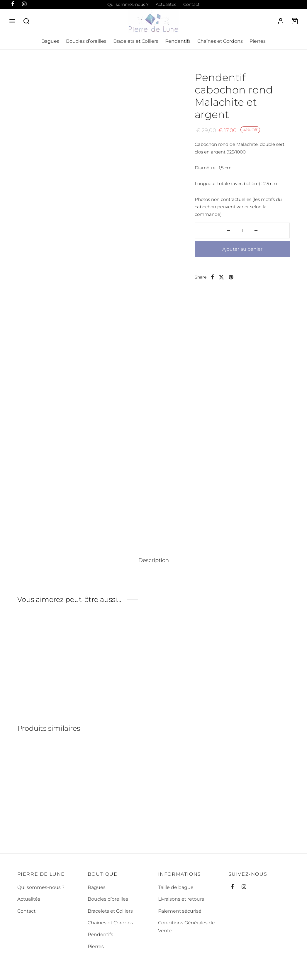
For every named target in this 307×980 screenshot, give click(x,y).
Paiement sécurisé (180, 911)
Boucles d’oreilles (86, 41)
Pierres (258, 41)
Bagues (50, 41)
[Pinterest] (231, 277)
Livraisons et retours (181, 899)
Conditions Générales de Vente (186, 927)
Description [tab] (154, 560)
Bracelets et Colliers (136, 41)
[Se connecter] (281, 21)
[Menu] (12, 21)
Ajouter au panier (242, 249)
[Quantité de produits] (242, 231)
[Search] (26, 21)
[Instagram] (244, 887)
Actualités (166, 4)
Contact (191, 4)
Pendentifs (178, 41)
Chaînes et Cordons (220, 41)
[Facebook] (212, 277)
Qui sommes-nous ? (128, 4)
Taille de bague (176, 887)
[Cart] (295, 21)
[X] (221, 277)
